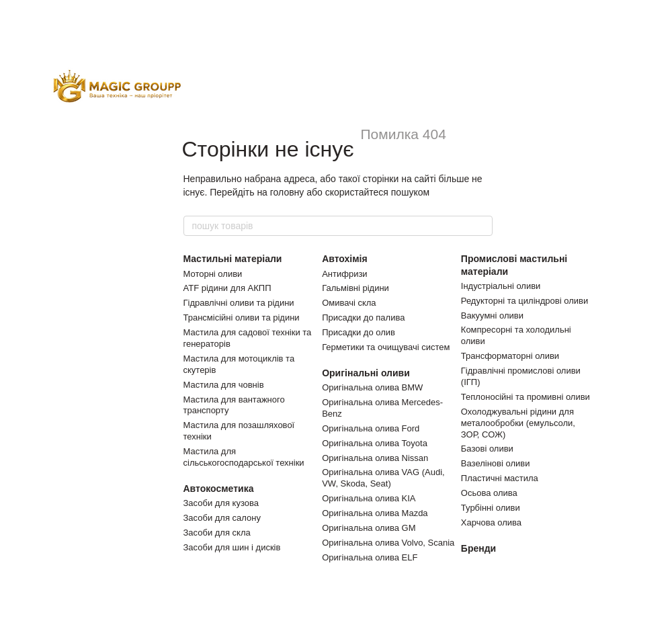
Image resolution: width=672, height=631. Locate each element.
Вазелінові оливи (496, 463)
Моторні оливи (213, 274)
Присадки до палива (363, 318)
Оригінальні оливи (366, 373)
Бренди (478, 548)
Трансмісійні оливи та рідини (242, 318)
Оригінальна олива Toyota (375, 443)
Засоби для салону (222, 518)
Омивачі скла (349, 303)
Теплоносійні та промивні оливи (526, 397)
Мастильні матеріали (233, 259)
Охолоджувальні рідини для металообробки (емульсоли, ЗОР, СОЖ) (518, 423)
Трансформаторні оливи (510, 356)
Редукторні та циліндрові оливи (524, 301)
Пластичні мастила (500, 478)
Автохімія (345, 259)
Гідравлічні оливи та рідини (239, 303)
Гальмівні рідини (355, 288)
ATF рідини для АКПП (227, 288)
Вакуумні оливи (492, 315)
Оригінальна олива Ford (371, 428)
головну (287, 192)
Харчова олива (491, 522)
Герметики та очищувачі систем (386, 347)
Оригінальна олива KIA (369, 498)
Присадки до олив (359, 332)
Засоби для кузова (221, 503)
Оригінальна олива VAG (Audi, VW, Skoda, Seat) (383, 478)
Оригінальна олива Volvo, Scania (388, 543)
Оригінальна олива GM (369, 528)
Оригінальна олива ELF (370, 557)
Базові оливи (487, 449)
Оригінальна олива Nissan (375, 458)
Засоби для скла (217, 533)
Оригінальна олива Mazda (375, 513)
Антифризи (344, 274)
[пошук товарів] (482, 226)
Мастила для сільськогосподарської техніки (244, 457)
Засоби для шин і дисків (232, 547)
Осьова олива (489, 493)
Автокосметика (219, 489)
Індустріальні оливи (501, 286)
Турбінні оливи (491, 508)
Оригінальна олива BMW (372, 387)
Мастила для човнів (224, 385)
